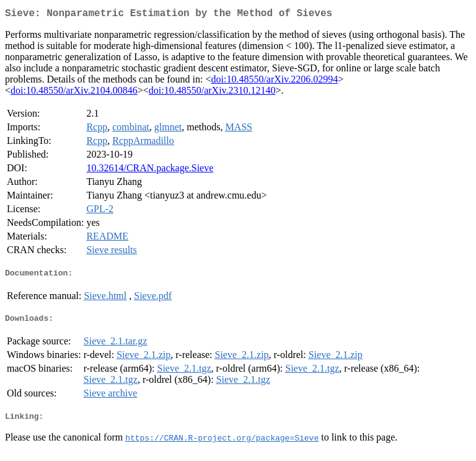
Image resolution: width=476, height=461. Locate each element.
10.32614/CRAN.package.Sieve (150, 170)
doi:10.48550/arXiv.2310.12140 (212, 93)
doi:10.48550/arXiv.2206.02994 (275, 82)
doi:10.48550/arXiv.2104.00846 (74, 93)
